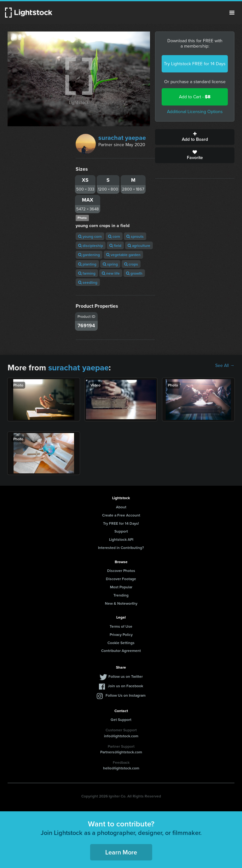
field (115, 246)
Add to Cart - (195, 97)
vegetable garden (123, 255)
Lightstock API (121, 539)
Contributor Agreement (121, 651)
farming (87, 273)
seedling (88, 282)
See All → (225, 366)
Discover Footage (121, 579)
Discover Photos (121, 571)
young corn (90, 236)
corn (114, 236)
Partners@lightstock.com (121, 752)
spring (110, 264)
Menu (232, 13)
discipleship (91, 246)
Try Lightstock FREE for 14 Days (195, 64)
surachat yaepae (122, 138)
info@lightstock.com (121, 736)
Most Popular (121, 587)
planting (87, 264)
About (121, 507)
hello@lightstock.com (121, 768)
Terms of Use (121, 626)
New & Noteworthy (121, 603)
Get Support (121, 720)
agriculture (139, 246)
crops (131, 264)
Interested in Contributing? (121, 548)
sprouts (135, 236)
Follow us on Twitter (126, 676)
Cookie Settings (121, 643)
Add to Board (195, 137)
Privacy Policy (121, 634)
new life (111, 273)
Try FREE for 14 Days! (121, 523)
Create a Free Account (121, 515)
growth (134, 273)
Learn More (121, 852)
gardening (89, 255)
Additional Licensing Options (195, 112)
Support (121, 531)
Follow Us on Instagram (126, 695)
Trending (121, 595)
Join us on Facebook (125, 686)
